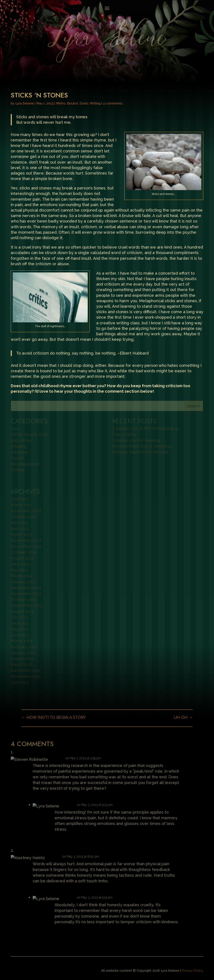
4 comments (113, 103)
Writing (95, 103)
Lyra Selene (25, 103)
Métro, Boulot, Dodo (72, 103)
